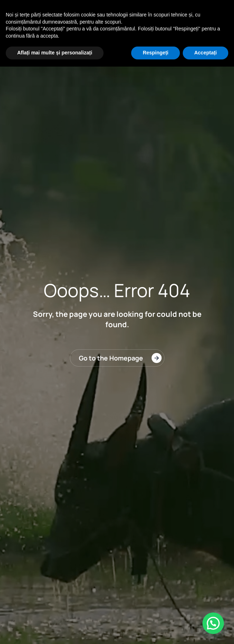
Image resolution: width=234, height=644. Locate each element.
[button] (213, 623)
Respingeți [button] (156, 53)
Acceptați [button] (206, 53)
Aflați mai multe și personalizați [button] (55, 53)
